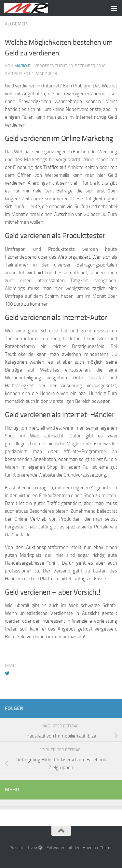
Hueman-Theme (98, 848)
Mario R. (23, 66)
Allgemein (17, 24)
